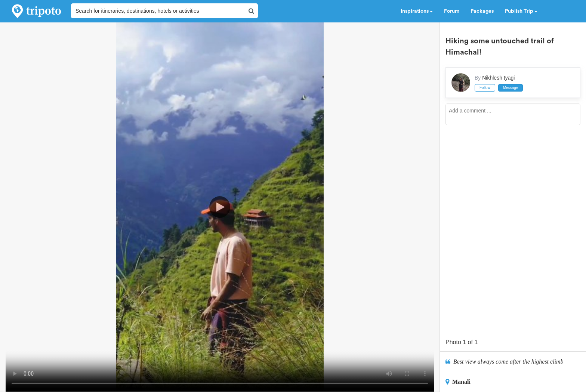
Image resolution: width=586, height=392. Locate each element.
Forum (452, 11)
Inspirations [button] (417, 11)
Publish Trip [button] (521, 11)
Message (511, 88)
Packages (482, 11)
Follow (485, 88)
